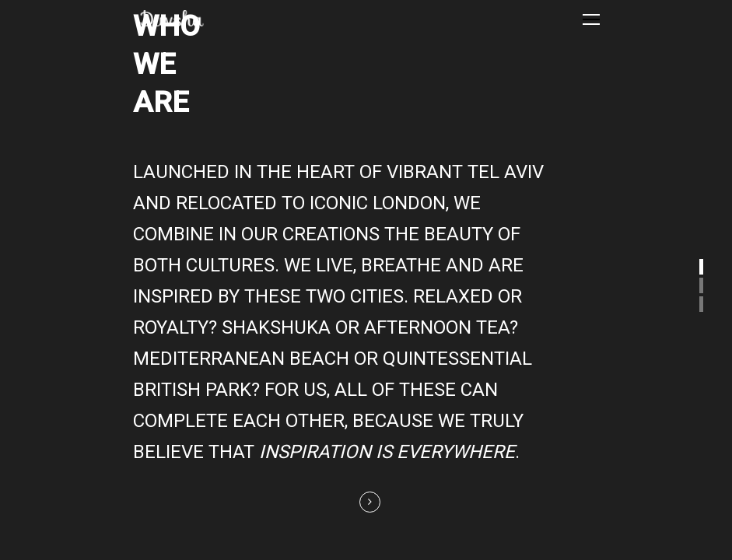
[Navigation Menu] (591, 19)
